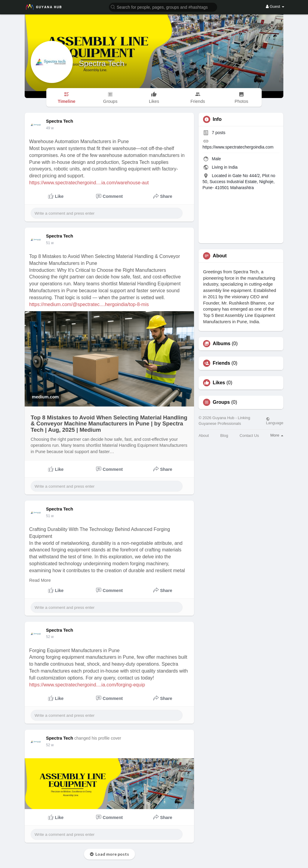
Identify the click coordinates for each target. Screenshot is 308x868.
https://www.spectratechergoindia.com (238, 147)
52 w (50, 637)
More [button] (277, 435)
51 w (50, 243)
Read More (40, 580)
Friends (221, 363)
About (204, 436)
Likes (219, 383)
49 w (50, 128)
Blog (224, 436)
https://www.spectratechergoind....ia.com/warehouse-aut (89, 183)
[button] (163, 7)
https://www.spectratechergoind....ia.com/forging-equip (87, 685)
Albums (222, 344)
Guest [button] (275, 6)
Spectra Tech (102, 63)
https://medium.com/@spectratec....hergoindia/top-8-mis (89, 304)
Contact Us (249, 436)
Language (275, 421)
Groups (221, 402)
